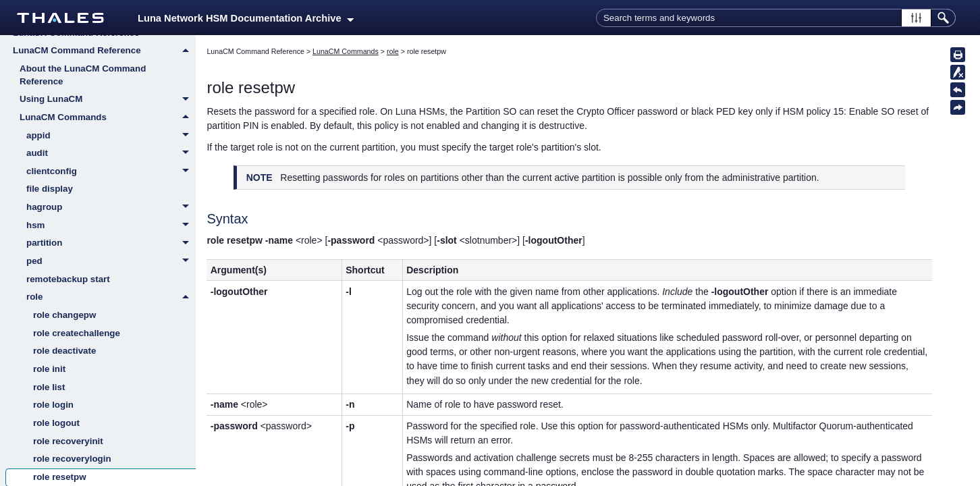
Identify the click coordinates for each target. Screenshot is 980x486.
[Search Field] (776, 18)
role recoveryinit (68, 441)
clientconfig (111, 172)
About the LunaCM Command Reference (83, 75)
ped (111, 262)
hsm (111, 226)
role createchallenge (77, 333)
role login (53, 405)
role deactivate (64, 351)
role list (49, 387)
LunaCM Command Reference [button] (104, 51)
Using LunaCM (108, 100)
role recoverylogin (72, 459)
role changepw (64, 315)
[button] (916, 18)
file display (50, 189)
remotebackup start (68, 279)
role (111, 297)
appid (111, 136)
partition (111, 244)
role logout (56, 423)
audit (111, 154)
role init (49, 369)
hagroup (111, 208)
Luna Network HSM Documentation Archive (246, 18)
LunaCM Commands (108, 117)
